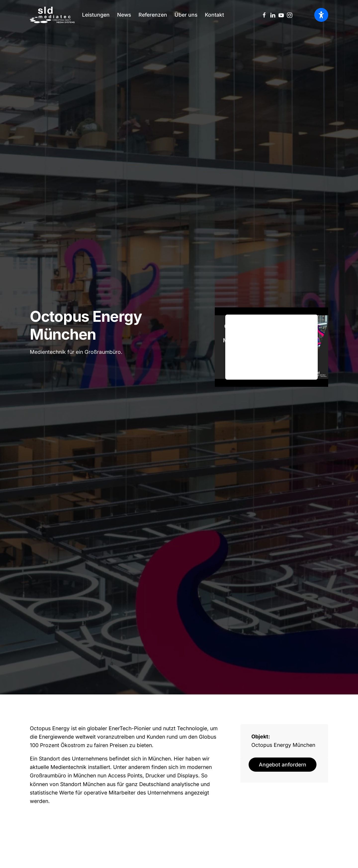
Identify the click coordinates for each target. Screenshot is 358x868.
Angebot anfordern (283, 765)
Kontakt (214, 15)
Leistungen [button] (96, 15)
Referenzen (153, 15)
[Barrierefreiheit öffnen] (321, 15)
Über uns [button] (186, 15)
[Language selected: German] (307, 15)
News (124, 15)
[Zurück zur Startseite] (52, 15)
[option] (307, 15)
